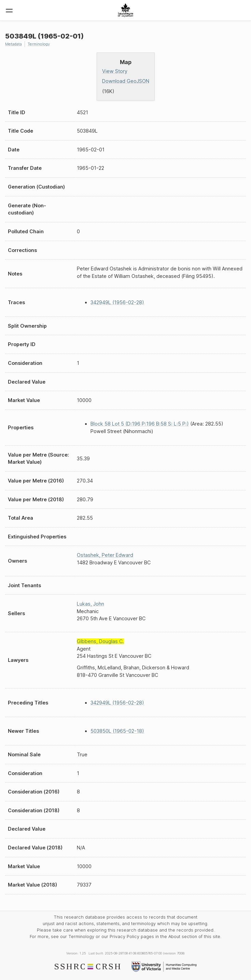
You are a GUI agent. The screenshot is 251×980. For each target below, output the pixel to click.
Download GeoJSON (126, 81)
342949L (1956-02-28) (117, 302)
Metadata (13, 44)
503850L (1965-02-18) (117, 731)
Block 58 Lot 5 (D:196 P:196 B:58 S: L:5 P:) (140, 424)
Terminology (39, 44)
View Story (115, 71)
